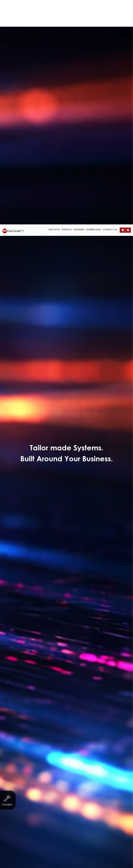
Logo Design (85, 225)
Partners (79, 5)
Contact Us (110, 5)
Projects (54, 5)
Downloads (94, 5)
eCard (114, 219)
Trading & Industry (27, 219)
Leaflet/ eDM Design (54, 225)
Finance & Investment (97, 212)
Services (67, 5)
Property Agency (59, 219)
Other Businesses (90, 219)
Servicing (67, 212)
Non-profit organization (37, 212)
